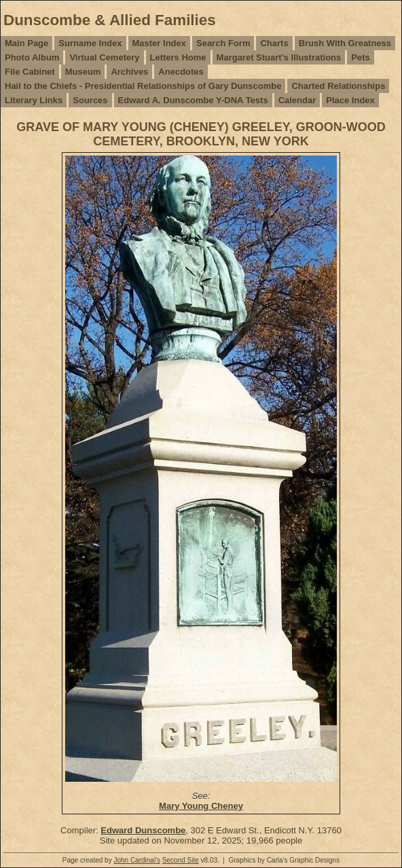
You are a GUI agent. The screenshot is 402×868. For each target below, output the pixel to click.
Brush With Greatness (345, 43)
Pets (360, 57)
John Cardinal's (137, 860)
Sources (90, 100)
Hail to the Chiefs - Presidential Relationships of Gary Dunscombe (143, 86)
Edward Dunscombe (143, 830)
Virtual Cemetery (104, 57)
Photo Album (32, 57)
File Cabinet (30, 72)
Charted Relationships (338, 86)
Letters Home (178, 57)
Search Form (223, 43)
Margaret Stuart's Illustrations (279, 57)
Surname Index (90, 43)
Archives (129, 72)
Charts (274, 43)
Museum (83, 72)
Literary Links (34, 100)
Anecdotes (181, 72)
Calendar (297, 100)
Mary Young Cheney (201, 806)
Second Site (181, 860)
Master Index (159, 43)
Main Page (26, 43)
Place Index (350, 100)
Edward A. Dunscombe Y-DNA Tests (193, 100)
